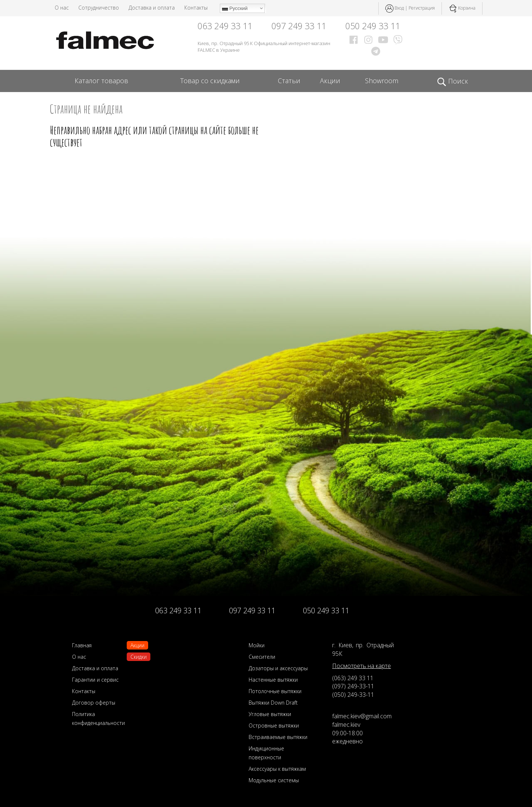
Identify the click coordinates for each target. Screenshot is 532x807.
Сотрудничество (99, 8)
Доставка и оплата (152, 8)
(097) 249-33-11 (353, 686)
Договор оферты (94, 703)
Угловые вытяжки (270, 714)
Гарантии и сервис (95, 680)
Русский (235, 9)
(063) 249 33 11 (353, 678)
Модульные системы (274, 780)
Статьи (289, 81)
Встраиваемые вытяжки (278, 737)
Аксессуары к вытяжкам (277, 769)
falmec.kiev (346, 725)
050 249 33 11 (373, 26)
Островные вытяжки (274, 725)
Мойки (257, 645)
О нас (62, 8)
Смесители (262, 657)
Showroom (382, 81)
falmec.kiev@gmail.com (362, 716)
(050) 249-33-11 (353, 695)
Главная (82, 645)
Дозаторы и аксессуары (278, 668)
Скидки (139, 657)
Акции (330, 81)
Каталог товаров (101, 81)
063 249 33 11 (225, 26)
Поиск (453, 81)
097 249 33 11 (299, 26)
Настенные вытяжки (273, 680)
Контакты (196, 8)
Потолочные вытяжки (275, 691)
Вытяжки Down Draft (273, 703)
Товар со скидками (210, 81)
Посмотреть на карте (362, 666)
